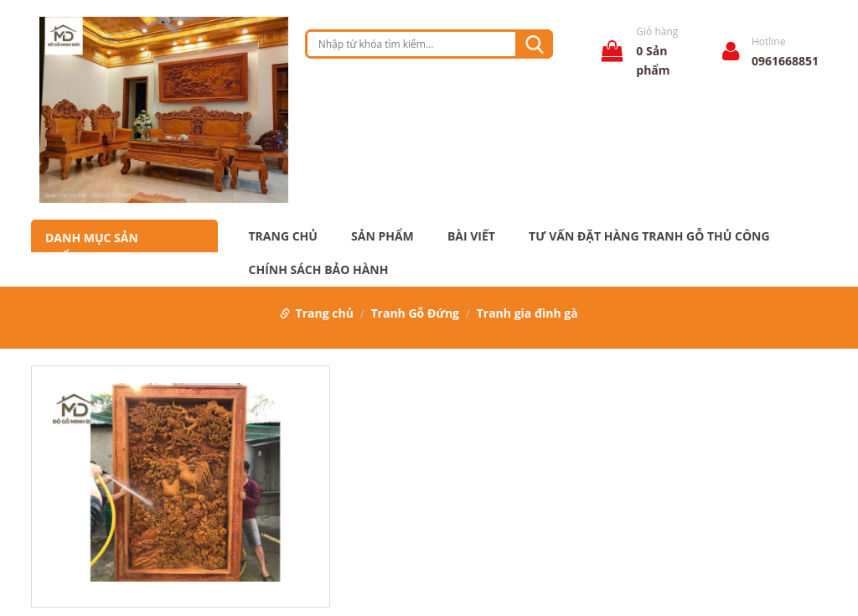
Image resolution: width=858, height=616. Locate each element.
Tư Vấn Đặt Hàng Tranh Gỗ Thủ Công (649, 236)
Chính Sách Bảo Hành (319, 270)
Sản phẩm (382, 236)
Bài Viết (471, 236)
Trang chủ (283, 236)
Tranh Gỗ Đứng (416, 313)
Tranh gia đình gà (527, 313)
